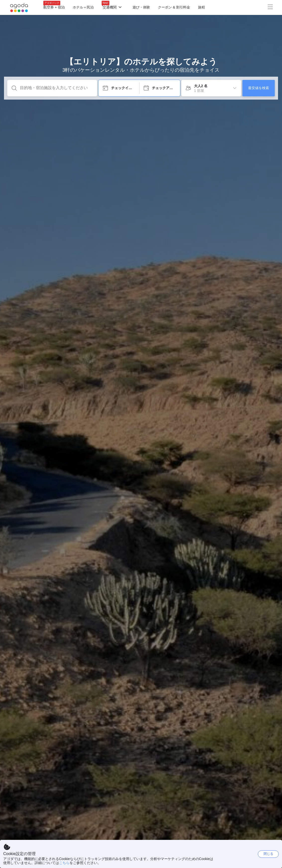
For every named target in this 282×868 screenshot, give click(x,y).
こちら (64, 863)
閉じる (268, 854)
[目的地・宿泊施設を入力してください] (56, 88)
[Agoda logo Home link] (19, 8)
